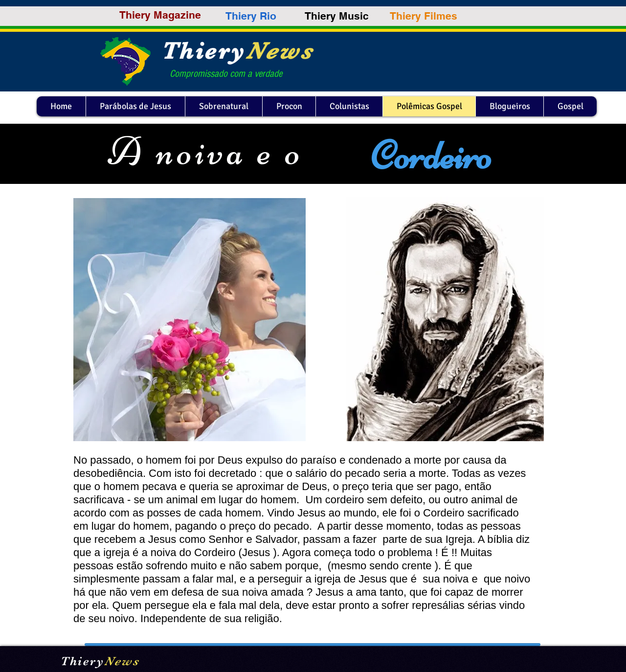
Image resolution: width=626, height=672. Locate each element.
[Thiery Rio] (251, 16)
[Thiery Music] (337, 16)
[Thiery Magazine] (160, 15)
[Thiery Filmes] (424, 16)
